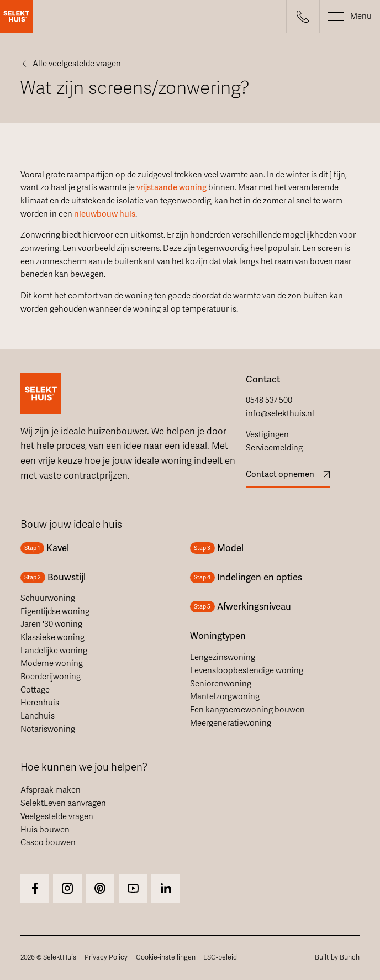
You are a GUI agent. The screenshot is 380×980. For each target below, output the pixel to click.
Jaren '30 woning (51, 624)
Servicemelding (274, 448)
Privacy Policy (106, 957)
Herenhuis (40, 703)
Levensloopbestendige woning (247, 670)
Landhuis (38, 716)
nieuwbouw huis (105, 214)
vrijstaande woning (171, 187)
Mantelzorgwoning (225, 696)
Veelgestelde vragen (57, 816)
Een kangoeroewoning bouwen (247, 710)
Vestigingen (267, 434)
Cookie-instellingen (166, 957)
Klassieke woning (52, 637)
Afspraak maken (51, 790)
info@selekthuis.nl (280, 413)
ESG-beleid (220, 957)
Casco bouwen (48, 842)
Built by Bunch (337, 957)
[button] (302, 16)
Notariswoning (48, 729)
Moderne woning (52, 663)
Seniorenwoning (221, 684)
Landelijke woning (54, 651)
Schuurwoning (48, 598)
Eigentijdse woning (55, 611)
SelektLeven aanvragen (63, 803)
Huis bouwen (45, 830)
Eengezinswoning (223, 657)
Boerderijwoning (51, 677)
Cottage (35, 690)
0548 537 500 (269, 400)
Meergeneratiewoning (231, 723)
